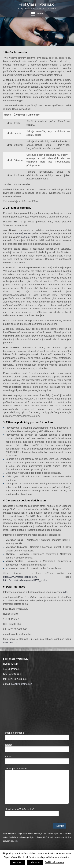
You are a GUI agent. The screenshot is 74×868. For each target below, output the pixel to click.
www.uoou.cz (10, 642)
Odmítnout (35, 862)
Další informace (54, 862)
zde (65, 592)
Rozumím (17, 862)
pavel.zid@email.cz (21, 684)
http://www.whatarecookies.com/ (20, 577)
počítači (25, 237)
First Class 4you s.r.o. (37, 4)
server (28, 233)
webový (19, 233)
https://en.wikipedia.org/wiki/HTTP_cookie (25, 580)
